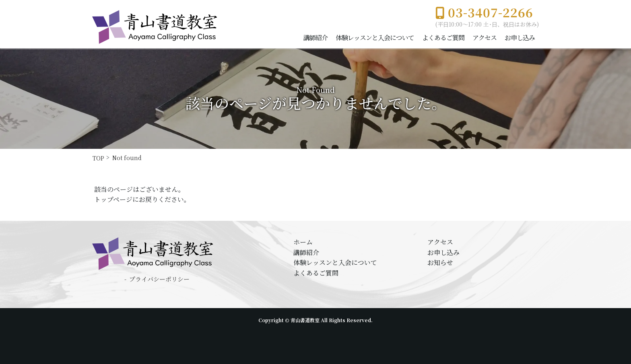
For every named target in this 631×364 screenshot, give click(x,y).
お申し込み (520, 38)
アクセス (485, 38)
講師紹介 (315, 38)
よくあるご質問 (443, 38)
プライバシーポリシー (159, 279)
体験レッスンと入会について (375, 38)
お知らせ (440, 262)
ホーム (303, 242)
